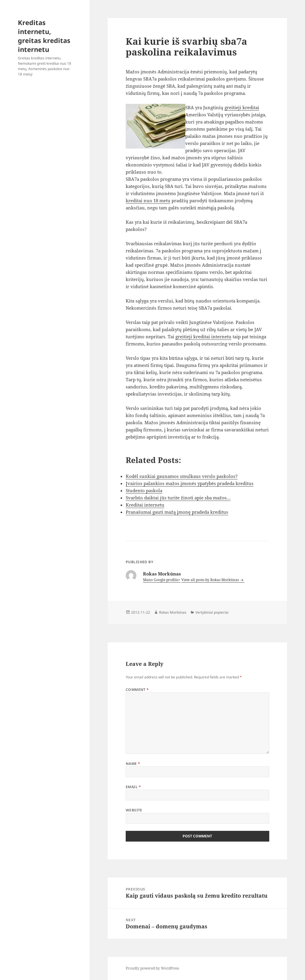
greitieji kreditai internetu (203, 337)
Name (133, 764)
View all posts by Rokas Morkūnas (211, 580)
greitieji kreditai (242, 107)
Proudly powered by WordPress (152, 968)
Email (133, 787)
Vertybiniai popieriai (212, 612)
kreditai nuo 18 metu (148, 200)
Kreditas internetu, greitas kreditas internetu (44, 36)
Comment (137, 690)
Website (134, 810)
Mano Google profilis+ (162, 580)
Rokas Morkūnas (173, 612)
